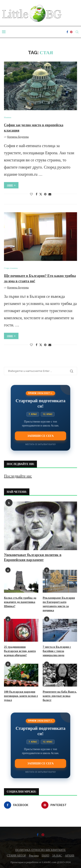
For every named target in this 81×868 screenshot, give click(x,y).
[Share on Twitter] (41, 194)
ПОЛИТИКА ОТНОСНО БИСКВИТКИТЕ (40, 850)
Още (11, 185)
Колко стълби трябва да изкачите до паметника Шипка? (20, 602)
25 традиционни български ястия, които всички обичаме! (20, 651)
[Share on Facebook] (37, 194)
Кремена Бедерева (18, 137)
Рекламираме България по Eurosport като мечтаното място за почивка (59, 604)
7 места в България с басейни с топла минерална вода (57, 651)
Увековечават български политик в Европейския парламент (33, 557)
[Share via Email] (50, 194)
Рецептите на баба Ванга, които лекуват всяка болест (60, 696)
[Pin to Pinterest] (45, 194)
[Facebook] (67, 32)
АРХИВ (69, 856)
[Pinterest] (71, 32)
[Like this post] (31, 194)
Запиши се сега (40, 436)
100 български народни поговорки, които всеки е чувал (21, 696)
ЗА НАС (57, 856)
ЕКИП (45, 856)
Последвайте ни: (18, 476)
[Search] (77, 32)
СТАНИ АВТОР (16, 856)
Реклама (34, 856)
